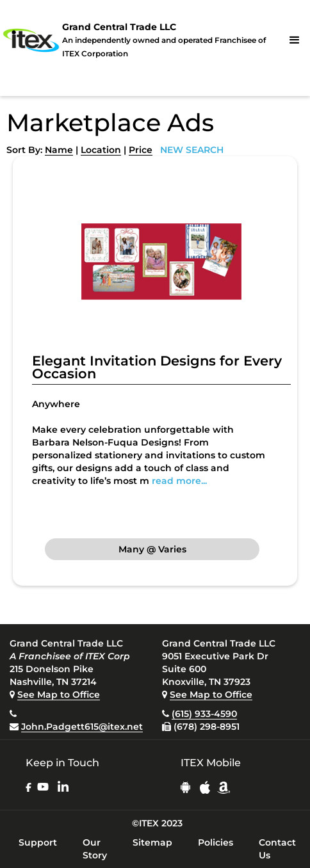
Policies (216, 842)
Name (59, 150)
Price (141, 150)
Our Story (95, 849)
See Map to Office (59, 695)
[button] (295, 40)
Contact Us (277, 849)
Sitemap (152, 842)
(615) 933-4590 (204, 714)
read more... (179, 481)
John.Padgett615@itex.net (82, 727)
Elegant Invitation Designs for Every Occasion (157, 367)
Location (101, 150)
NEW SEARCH (192, 150)
